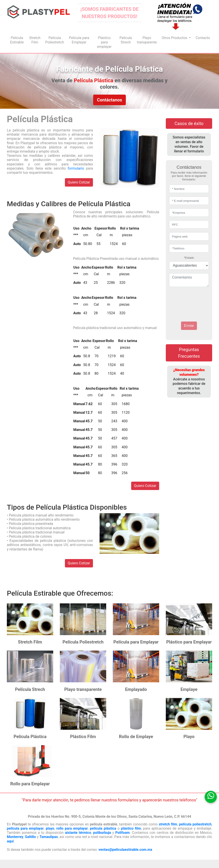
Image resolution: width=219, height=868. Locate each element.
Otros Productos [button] (175, 38)
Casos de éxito (189, 123)
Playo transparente (147, 40)
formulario (76, 168)
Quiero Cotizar (79, 182)
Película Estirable (17, 40)
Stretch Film (35, 40)
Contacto (203, 38)
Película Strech (126, 40)
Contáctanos (109, 100)
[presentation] (196, 300)
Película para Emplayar (79, 40)
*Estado (189, 258)
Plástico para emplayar (104, 42)
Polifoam (122, 833)
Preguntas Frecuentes (189, 353)
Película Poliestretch (55, 40)
